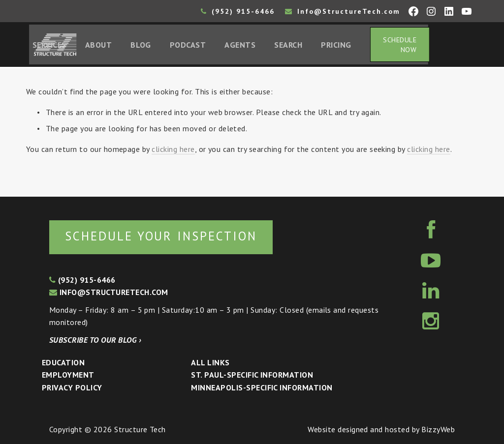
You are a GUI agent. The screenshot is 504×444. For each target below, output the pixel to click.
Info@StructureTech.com (343, 11)
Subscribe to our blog (95, 340)
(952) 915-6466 (238, 11)
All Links (210, 362)
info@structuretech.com (109, 293)
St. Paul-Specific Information (252, 375)
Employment (68, 375)
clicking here (173, 150)
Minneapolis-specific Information (262, 387)
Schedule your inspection (165, 236)
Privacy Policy (72, 387)
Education (63, 362)
